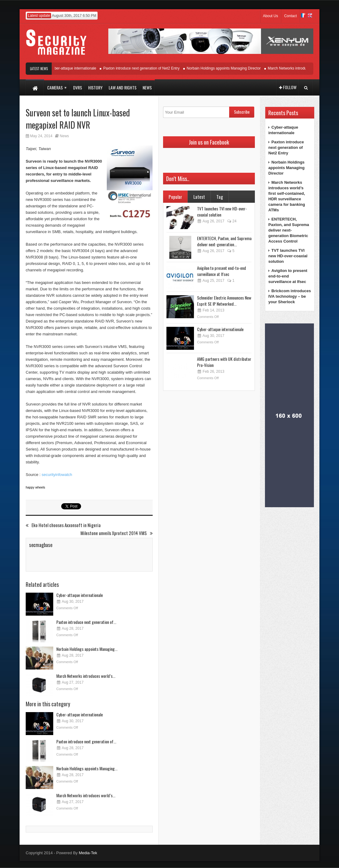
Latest (199, 197)
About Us (270, 16)
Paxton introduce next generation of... (86, 622)
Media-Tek (88, 853)
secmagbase (41, 545)
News (64, 136)
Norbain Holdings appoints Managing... (87, 649)
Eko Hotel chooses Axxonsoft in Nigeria (63, 525)
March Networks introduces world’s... (86, 676)
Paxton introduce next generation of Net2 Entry (144, 68)
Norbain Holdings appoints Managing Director (226, 68)
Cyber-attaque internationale (76, 68)
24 (232, 221)
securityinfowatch (57, 475)
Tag (220, 197)
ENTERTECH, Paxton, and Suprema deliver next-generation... (224, 241)
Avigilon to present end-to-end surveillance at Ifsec (222, 271)
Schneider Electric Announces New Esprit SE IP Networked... (224, 301)
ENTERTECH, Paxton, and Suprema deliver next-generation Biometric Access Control (289, 230)
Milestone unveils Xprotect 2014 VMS (117, 533)
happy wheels (35, 487)
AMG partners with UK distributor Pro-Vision (224, 362)
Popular (175, 197)
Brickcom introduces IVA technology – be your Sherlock (290, 296)
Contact (291, 16)
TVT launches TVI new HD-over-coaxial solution (222, 211)
